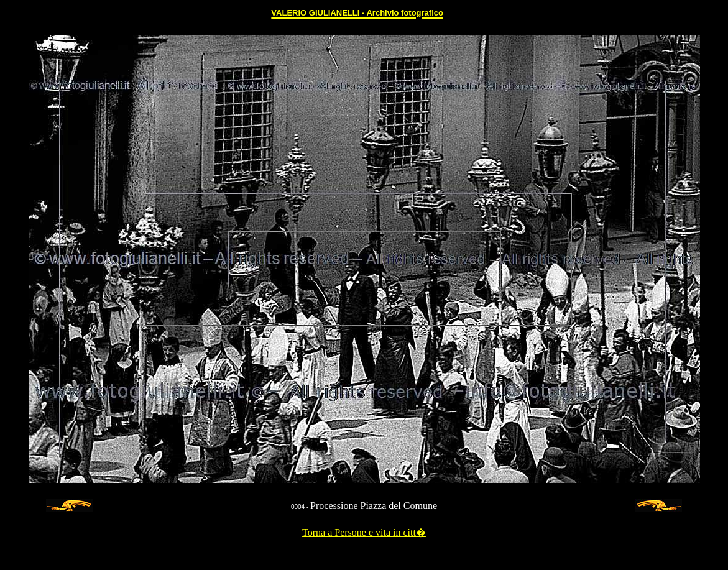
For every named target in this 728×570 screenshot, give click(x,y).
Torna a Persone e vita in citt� (364, 532)
